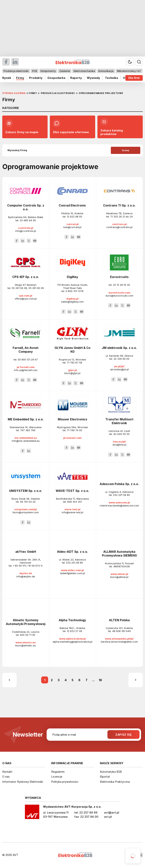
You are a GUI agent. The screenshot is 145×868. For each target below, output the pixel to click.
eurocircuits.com (119, 293)
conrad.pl (72, 224)
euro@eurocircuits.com (119, 296)
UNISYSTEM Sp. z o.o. (26, 491)
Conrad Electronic (72, 205)
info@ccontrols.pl (26, 231)
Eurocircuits (119, 277)
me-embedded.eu (26, 438)
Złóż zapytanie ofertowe (71, 127)
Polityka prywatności (65, 782)
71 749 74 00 (74, 430)
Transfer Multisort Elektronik (119, 421)
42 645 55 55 (121, 434)
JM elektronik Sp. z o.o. (119, 348)
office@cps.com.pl (26, 299)
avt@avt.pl (112, 812)
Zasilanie (65, 71)
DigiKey (72, 277)
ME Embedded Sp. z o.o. (26, 419)
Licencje (57, 777)
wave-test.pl (72, 509)
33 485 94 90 (28, 220)
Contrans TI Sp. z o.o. (119, 205)
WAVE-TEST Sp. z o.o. (72, 491)
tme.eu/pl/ (119, 442)
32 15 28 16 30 (121, 285)
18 (100, 680)
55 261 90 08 (19, 288)
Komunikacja (106, 71)
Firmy (20, 78)
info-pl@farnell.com (26, 370)
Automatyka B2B (111, 772)
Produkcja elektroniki (16, 71)
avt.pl (108, 817)
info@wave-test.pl (72, 512)
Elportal (105, 777)
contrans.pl (119, 224)
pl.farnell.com (26, 367)
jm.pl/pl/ (119, 366)
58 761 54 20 (28, 502)
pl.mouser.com (72, 438)
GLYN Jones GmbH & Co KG (72, 350)
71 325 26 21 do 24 (121, 217)
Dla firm (134, 78)
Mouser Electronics (72, 419)
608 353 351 (74, 502)
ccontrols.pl (26, 228)
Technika (111, 78)
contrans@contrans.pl (119, 227)
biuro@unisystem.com (26, 512)
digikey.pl (72, 299)
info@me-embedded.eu (26, 441)
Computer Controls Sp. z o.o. (26, 207)
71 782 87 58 (74, 363)
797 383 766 (28, 430)
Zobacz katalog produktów (112, 127)
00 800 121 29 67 (28, 359)
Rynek (7, 78)
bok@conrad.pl (72, 227)
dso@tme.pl (119, 445)
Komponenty (48, 71)
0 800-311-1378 (74, 291)
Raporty (76, 78)
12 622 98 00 (74, 217)
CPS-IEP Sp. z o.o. (26, 277)
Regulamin (58, 772)
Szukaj (125, 150)
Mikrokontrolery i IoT (129, 71)
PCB (35, 71)
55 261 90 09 (36, 288)
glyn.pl (72, 370)
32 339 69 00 (121, 359)
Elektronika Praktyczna (115, 782)
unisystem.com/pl (26, 509)
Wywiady (93, 78)
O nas (6, 777)
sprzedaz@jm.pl (119, 369)
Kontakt (7, 772)
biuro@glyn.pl (72, 373)
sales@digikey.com (72, 302)
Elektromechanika (84, 71)
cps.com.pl (26, 296)
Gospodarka (56, 78)
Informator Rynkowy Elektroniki (23, 782)
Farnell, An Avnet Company (26, 350)
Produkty (36, 78)
